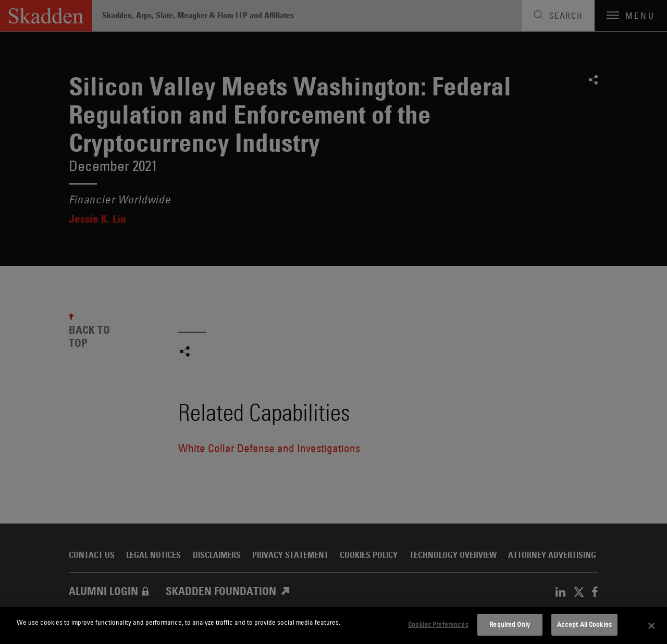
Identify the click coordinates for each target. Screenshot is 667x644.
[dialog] (333, 625)
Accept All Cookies (584, 624)
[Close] (651, 626)
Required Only (510, 624)
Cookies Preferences (438, 624)
